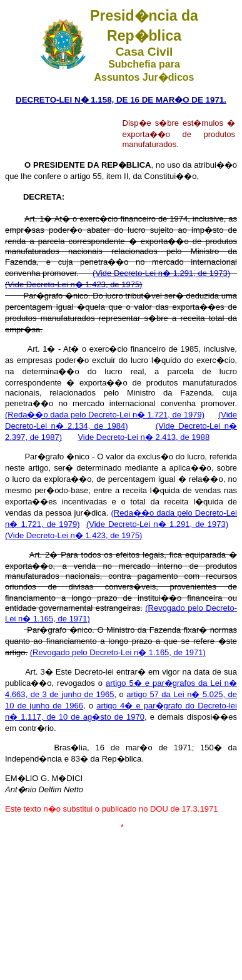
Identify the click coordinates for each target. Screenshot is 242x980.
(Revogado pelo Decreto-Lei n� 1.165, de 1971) (118, 652)
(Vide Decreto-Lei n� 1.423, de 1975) (73, 284)
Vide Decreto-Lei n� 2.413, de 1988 (144, 437)
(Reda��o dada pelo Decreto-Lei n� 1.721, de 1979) (105, 415)
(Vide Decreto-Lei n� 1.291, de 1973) (161, 273)
